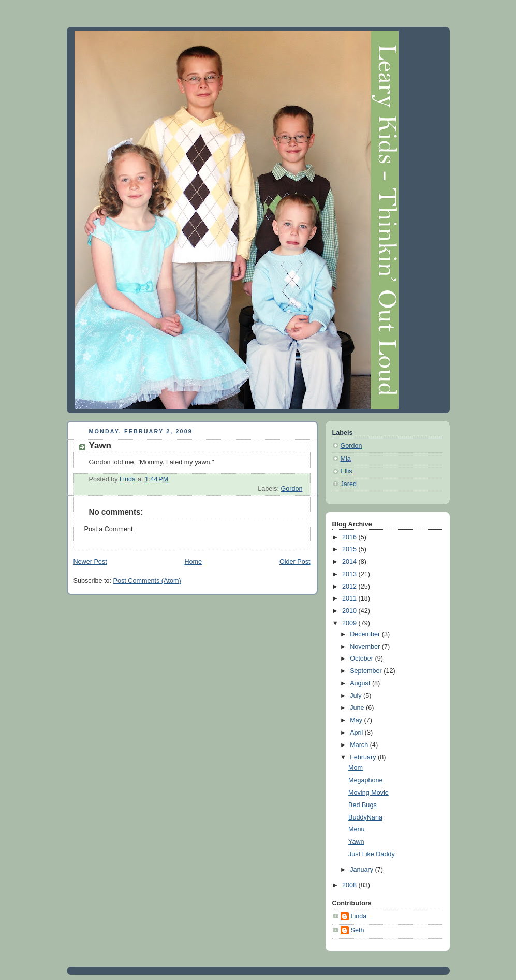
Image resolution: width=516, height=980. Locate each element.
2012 (350, 587)
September (367, 671)
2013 (350, 574)
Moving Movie (368, 793)
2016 (350, 537)
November (366, 647)
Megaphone (366, 780)
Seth (358, 930)
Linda (359, 916)
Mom (356, 768)
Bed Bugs (363, 805)
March (360, 745)
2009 (350, 623)
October (362, 659)
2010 (350, 611)
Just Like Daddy (372, 854)
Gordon (291, 489)
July (357, 696)
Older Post (295, 562)
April (357, 733)
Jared (349, 484)
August (361, 683)
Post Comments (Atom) (147, 581)
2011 (350, 598)
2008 (350, 885)
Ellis (347, 471)
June (358, 708)
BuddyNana (365, 817)
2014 (350, 562)
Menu (357, 829)
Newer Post (90, 562)
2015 (350, 549)
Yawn (356, 842)
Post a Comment (109, 529)
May (357, 720)
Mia (346, 459)
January (362, 870)
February (364, 757)
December (366, 634)
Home (193, 562)
